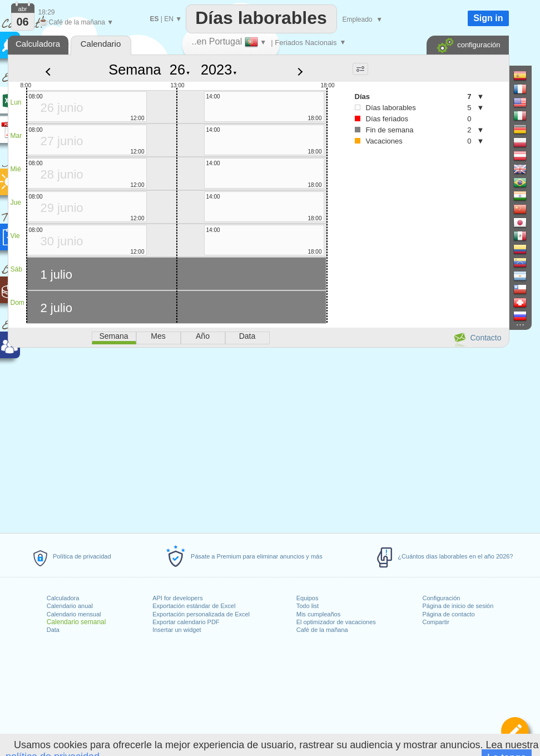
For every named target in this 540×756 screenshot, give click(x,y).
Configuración (442, 598)
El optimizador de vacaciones (336, 622)
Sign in (488, 18)
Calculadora (63, 598)
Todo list (308, 606)
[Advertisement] (258, 438)
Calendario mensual (74, 614)
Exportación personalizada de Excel (201, 614)
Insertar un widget (177, 630)
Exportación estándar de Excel (194, 606)
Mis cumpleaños (318, 614)
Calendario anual (70, 606)
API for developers (178, 598)
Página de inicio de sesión (458, 606)
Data (53, 630)
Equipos (308, 598)
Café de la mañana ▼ (76, 22)
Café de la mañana (322, 630)
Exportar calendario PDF (186, 622)
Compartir (436, 622)
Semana (135, 70)
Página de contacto (449, 614)
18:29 (47, 12)
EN (169, 19)
